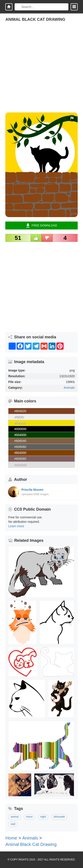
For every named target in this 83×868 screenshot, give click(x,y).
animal (14, 817)
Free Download (41, 226)
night (43, 817)
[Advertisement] (41, 71)
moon (29, 817)
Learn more (16, 526)
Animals (69, 388)
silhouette (59, 817)
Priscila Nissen (32, 490)
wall (13, 824)
